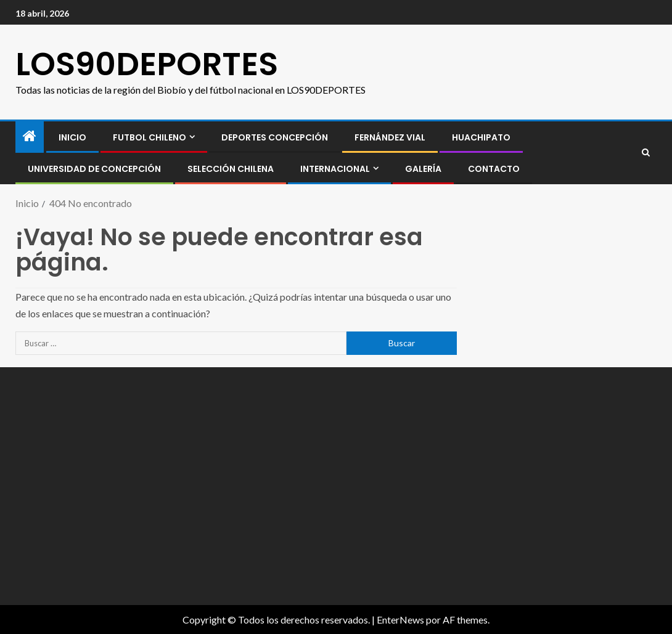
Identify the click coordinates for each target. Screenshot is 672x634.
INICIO (72, 137)
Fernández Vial (390, 137)
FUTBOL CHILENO (150, 137)
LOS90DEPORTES (147, 64)
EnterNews (400, 620)
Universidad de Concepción (94, 169)
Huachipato (481, 137)
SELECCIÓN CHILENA (231, 169)
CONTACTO (494, 169)
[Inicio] (30, 136)
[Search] (646, 153)
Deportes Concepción (275, 137)
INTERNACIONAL (335, 169)
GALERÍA (423, 169)
